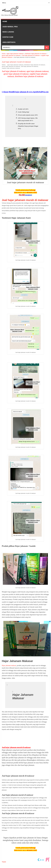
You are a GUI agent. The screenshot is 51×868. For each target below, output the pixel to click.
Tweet (4, 862)
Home (5, 21)
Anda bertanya (9, 42)
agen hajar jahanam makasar (15, 65)
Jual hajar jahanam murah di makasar (25, 200)
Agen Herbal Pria (10, 27)
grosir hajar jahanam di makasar (11, 66)
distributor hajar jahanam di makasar (35, 65)
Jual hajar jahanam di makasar (30, 66)
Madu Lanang (8, 32)
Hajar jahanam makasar (9, 665)
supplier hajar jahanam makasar (11, 68)
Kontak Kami (8, 37)
